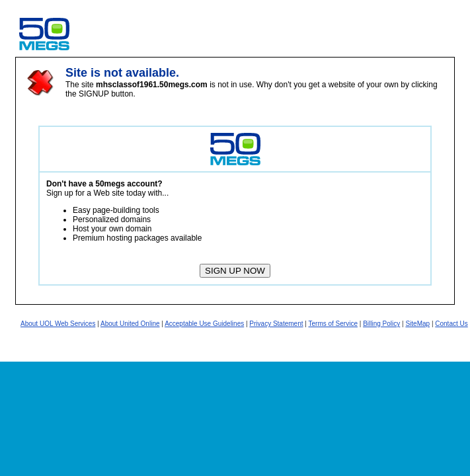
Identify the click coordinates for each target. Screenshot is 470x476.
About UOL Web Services (58, 324)
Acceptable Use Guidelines (204, 324)
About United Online (130, 324)
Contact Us (451, 324)
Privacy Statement (276, 324)
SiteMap (417, 324)
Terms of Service (333, 324)
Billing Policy (381, 324)
